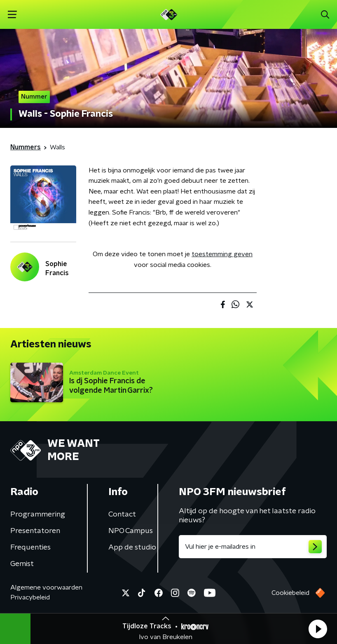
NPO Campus (131, 531)
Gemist (22, 564)
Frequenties (30, 547)
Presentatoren (35, 531)
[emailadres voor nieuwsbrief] (253, 547)
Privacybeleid (30, 597)
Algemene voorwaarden (46, 587)
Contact (122, 514)
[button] (318, 629)
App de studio (132, 547)
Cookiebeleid (290, 593)
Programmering (38, 514)
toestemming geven (222, 254)
